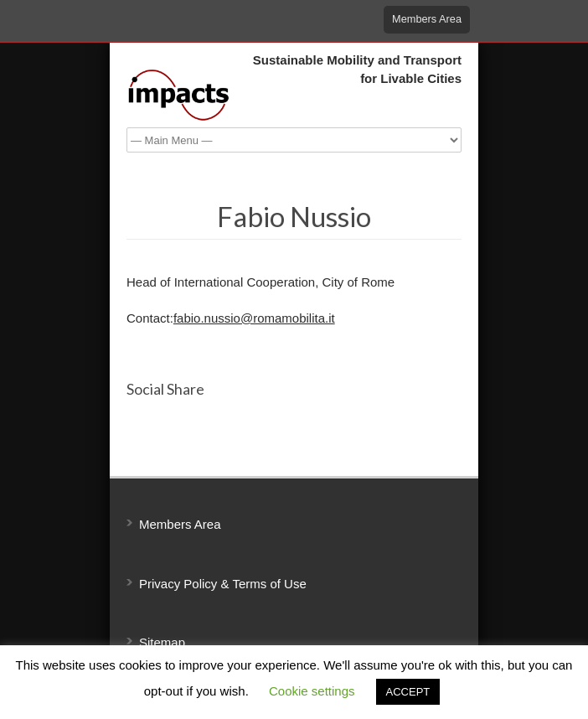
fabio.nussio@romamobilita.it (254, 318)
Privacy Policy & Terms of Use (223, 584)
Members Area (427, 19)
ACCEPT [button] (408, 692)
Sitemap (162, 642)
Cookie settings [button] (312, 691)
